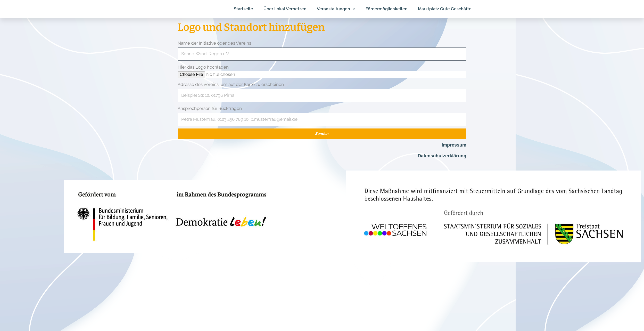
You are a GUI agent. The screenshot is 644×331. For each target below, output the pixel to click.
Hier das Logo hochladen (203, 67)
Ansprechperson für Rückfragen (210, 108)
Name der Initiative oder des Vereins (214, 43)
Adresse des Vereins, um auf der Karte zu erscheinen (231, 84)
